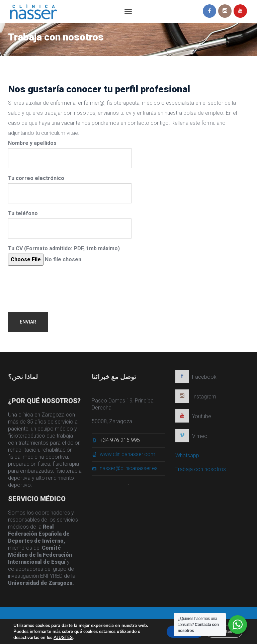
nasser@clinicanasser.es (129, 470)
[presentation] (59, 284)
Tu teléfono (70, 224)
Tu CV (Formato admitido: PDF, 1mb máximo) (64, 255)
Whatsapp (187, 457)
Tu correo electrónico (70, 189)
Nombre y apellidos (70, 154)
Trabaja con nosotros (201, 471)
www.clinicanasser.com (127, 456)
